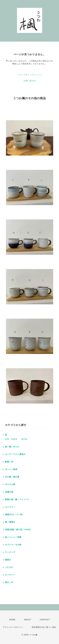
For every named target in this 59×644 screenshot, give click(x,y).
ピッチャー (10, 575)
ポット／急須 (11, 469)
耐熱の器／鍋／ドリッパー (17, 499)
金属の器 (9, 492)
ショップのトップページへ (30, 75)
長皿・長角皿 (11, 439)
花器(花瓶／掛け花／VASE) (18, 530)
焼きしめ (9, 582)
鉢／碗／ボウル (12, 447)
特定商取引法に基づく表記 (44, 627)
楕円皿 (24, 439)
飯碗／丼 (9, 462)
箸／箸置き (10, 522)
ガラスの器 (10, 484)
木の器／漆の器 (12, 477)
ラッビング (10, 552)
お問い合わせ (30, 81)
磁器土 (8, 560)
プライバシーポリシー (13, 627)
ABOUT (28, 620)
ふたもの (9, 567)
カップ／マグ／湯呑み (15, 454)
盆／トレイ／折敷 (13, 537)
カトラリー (10, 507)
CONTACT (45, 620)
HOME (12, 620)
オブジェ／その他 (13, 545)
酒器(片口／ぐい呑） (15, 515)
